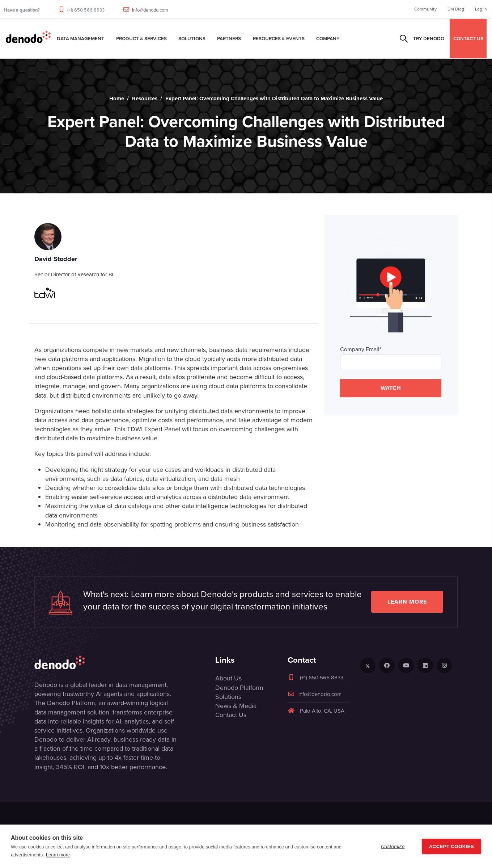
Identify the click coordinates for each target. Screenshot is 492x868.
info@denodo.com (150, 10)
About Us (228, 678)
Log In (481, 9)
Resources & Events (279, 38)
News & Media (236, 706)
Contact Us (231, 715)
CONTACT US (468, 38)
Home (117, 98)
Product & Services (141, 38)
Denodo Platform (239, 688)
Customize (393, 846)
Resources (145, 98)
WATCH (391, 388)
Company (328, 38)
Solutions (192, 38)
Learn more (407, 602)
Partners (229, 38)
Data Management (80, 38)
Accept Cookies (451, 846)
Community (425, 9)
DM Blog (456, 9)
